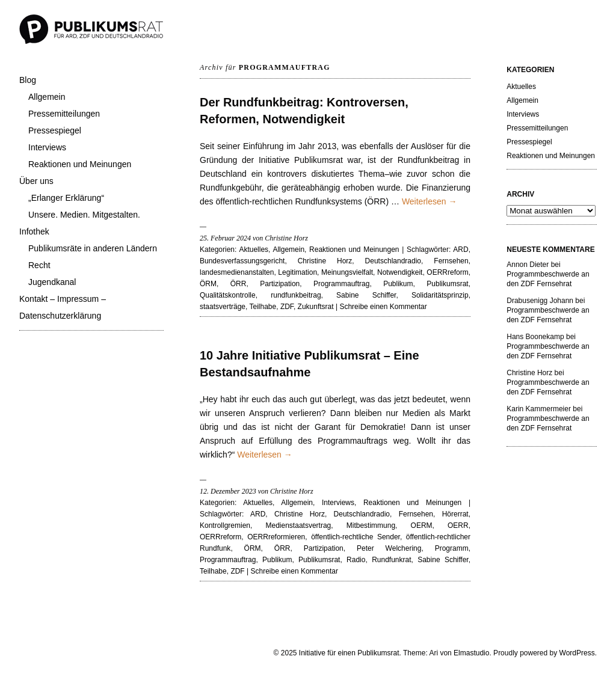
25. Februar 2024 (225, 238)
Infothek (34, 231)
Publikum (398, 284)
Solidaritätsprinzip (440, 295)
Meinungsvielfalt (347, 272)
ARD (460, 250)
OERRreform (447, 272)
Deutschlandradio (393, 261)
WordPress (577, 653)
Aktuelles (254, 250)
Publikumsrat (447, 284)
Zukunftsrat (316, 307)
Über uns (36, 181)
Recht (39, 265)
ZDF (287, 307)
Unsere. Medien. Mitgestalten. (84, 215)
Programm (452, 548)
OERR (458, 525)
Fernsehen (451, 261)
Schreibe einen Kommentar (383, 307)
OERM (422, 525)
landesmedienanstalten (237, 272)
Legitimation (297, 272)
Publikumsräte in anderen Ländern (93, 248)
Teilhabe (263, 307)
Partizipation (280, 284)
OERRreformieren (276, 537)
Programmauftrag (341, 284)
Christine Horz (325, 261)
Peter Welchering (389, 548)
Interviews (47, 147)
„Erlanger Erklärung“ (66, 198)
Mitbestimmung (371, 525)
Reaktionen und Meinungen (80, 164)
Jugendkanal (52, 282)
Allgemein (47, 97)
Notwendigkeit (400, 272)
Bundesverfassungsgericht (242, 261)
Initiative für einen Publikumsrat (349, 653)
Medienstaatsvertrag (299, 525)
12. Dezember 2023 (228, 491)
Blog (28, 80)
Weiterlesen (430, 201)
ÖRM (208, 284)
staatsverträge (223, 307)
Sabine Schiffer (366, 295)
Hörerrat (455, 514)
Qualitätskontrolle (228, 295)
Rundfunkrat (391, 560)
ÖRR (239, 284)
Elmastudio (471, 653)
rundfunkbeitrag (296, 295)
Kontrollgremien (225, 525)
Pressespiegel (55, 130)
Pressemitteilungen (64, 114)
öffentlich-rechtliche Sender (356, 537)
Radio (356, 560)
